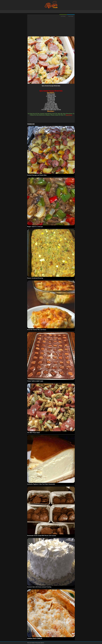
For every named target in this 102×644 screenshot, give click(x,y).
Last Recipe (63, 16)
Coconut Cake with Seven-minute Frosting (39, 587)
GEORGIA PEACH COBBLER (35, 638)
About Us (42, 643)
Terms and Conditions (31, 643)
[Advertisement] (51, 27)
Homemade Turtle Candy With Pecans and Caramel (42, 536)
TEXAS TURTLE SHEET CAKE (35, 381)
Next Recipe (71, 16)
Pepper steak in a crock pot (35, 227)
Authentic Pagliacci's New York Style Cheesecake (41, 484)
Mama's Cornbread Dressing (35, 278)
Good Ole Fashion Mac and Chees (37, 330)
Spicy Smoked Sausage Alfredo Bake (51, 86)
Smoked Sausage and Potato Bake (37, 175)
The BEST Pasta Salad (33, 433)
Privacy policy (38, 643)
